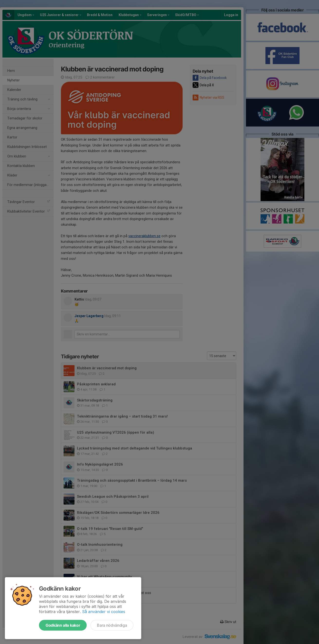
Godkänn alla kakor (63, 625)
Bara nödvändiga (112, 625)
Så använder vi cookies (104, 612)
